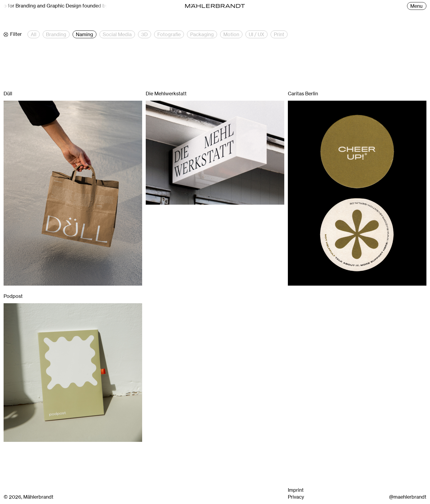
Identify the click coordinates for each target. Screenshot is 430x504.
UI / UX (257, 34)
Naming (85, 34)
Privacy (296, 497)
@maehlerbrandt (408, 497)
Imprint (296, 490)
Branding (56, 34)
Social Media (117, 34)
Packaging (202, 34)
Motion (231, 34)
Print (279, 34)
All (34, 34)
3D (145, 34)
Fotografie (169, 34)
